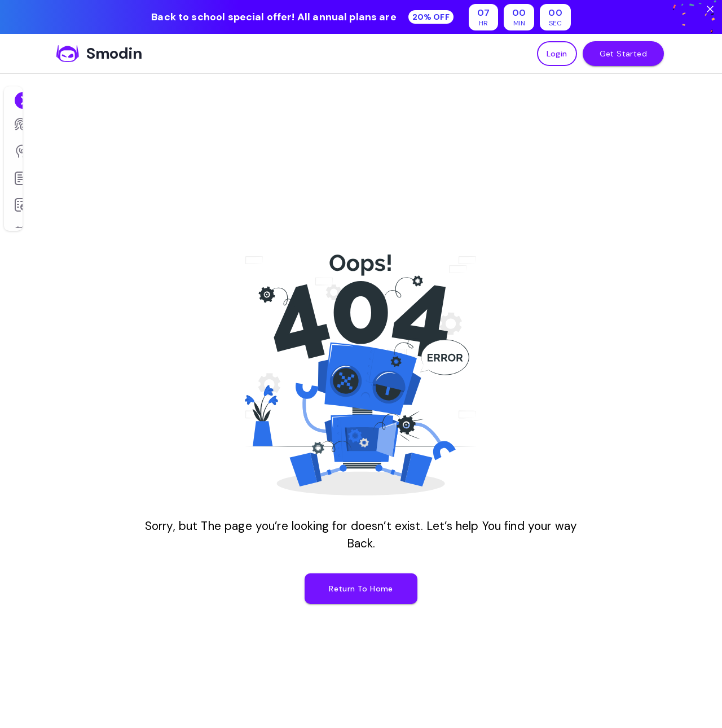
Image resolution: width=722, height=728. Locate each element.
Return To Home (361, 589)
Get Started (623, 54)
